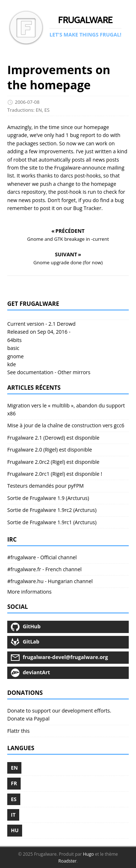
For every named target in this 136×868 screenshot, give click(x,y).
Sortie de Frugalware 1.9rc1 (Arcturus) (52, 522)
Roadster (67, 861)
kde (12, 364)
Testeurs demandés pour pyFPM (46, 486)
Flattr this (18, 731)
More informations (29, 592)
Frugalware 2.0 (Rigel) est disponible (50, 450)
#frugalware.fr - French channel (44, 569)
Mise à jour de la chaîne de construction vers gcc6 (66, 425)
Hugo (88, 854)
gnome (15, 356)
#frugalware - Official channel (42, 557)
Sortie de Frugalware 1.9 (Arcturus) (48, 498)
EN (39, 110)
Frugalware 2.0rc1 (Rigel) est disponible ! (55, 474)
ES (47, 110)
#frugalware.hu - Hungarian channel (50, 581)
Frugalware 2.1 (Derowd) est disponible (53, 438)
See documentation (30, 372)
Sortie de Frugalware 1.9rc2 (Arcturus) (52, 510)
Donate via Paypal (28, 719)
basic (13, 348)
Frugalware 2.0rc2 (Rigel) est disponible (53, 462)
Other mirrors (74, 372)
